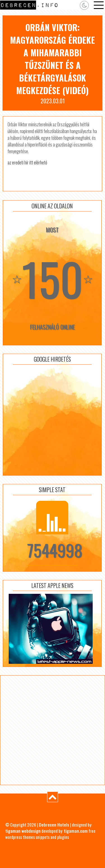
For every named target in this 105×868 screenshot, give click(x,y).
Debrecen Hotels (54, 825)
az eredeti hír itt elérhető (27, 162)
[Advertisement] (53, 420)
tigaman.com (76, 831)
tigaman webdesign (23, 831)
